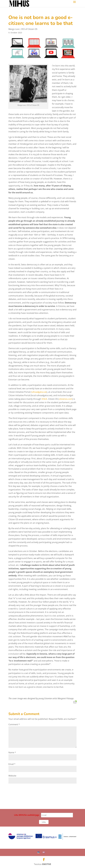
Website (12, 776)
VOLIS (44, 399)
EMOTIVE (47, 864)
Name (12, 752)
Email (12, 764)
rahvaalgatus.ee (39, 392)
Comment (14, 724)
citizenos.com (66, 399)
